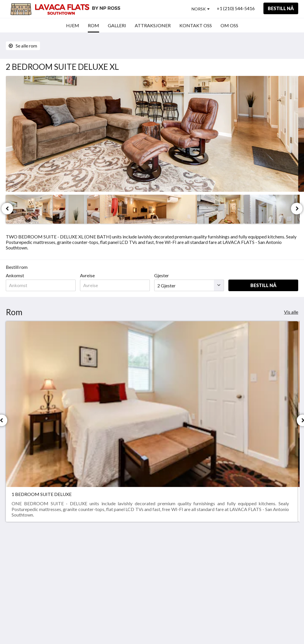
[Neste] (297, 209)
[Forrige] (7, 209)
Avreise (87, 275)
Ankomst (15, 275)
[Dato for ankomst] (41, 285)
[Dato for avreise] (115, 285)
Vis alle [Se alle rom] (291, 312)
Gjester (162, 275)
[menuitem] (73, 25)
